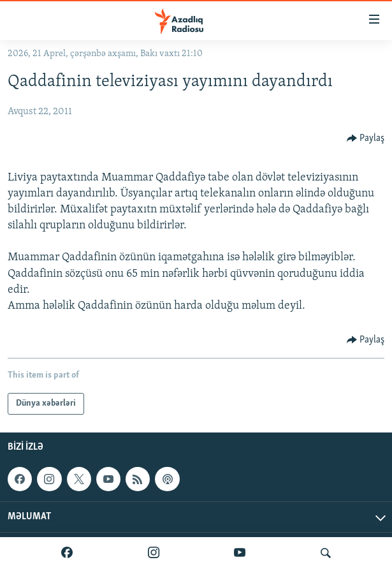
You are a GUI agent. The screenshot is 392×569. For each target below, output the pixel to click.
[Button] (366, 138)
